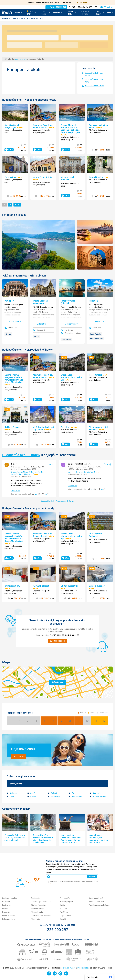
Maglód (33, 796)
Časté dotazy (36, 898)
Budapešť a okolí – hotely (21, 455)
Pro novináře (65, 898)
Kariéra (62, 905)
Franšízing (64, 912)
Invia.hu (72, 968)
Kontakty (63, 919)
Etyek (12, 796)
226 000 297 (58, 930)
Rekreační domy (9, 919)
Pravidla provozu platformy (99, 905)
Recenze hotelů (85, 13)
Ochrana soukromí (96, 898)
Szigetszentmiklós (100, 796)
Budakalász (56, 796)
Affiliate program (66, 902)
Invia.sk (66, 968)
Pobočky (63, 909)
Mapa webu (36, 919)
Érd (73, 793)
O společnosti (65, 916)
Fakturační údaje (37, 909)
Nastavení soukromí (96, 902)
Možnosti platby (37, 912)
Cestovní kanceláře (10, 898)
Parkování (6, 912)
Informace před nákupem (41, 902)
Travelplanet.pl (83, 968)
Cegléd (33, 793)
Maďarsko (25, 18)
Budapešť (13, 793)
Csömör (54, 793)
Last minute (7, 905)
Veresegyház (77, 796)
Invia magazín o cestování (41, 916)
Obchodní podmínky (39, 905)
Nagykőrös (97, 793)
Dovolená (15, 18)
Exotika (5, 909)
